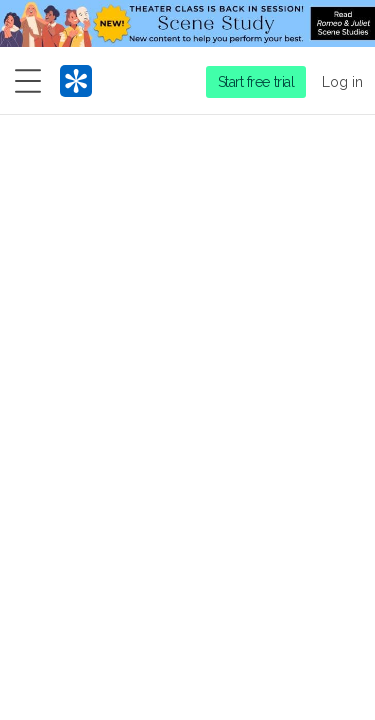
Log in (342, 82)
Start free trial (256, 82)
